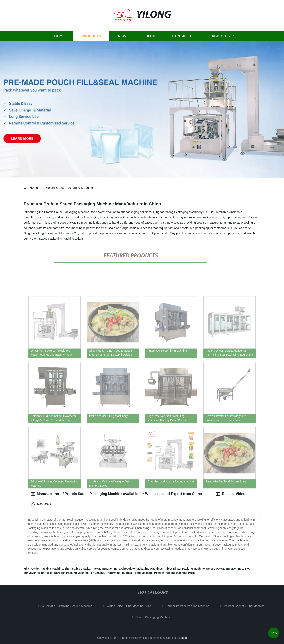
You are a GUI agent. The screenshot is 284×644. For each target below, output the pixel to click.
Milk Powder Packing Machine (43, 569)
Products (91, 36)
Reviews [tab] (41, 504)
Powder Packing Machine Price (174, 573)
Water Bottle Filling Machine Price (131, 606)
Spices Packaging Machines (225, 569)
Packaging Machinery (106, 569)
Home (59, 36)
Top (274, 634)
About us (221, 36)
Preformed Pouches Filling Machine (129, 573)
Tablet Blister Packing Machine (184, 569)
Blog (150, 36)
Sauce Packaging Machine (155, 617)
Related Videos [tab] (231, 494)
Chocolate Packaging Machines (142, 569)
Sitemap (182, 638)
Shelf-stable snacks (77, 569)
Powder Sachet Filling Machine (246, 606)
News (123, 36)
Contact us (183, 36)
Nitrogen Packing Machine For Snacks (79, 573)
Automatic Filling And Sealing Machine (69, 606)
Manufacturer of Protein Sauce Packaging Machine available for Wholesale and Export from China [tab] (116, 494)
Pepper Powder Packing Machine (189, 606)
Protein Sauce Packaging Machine (69, 188)
